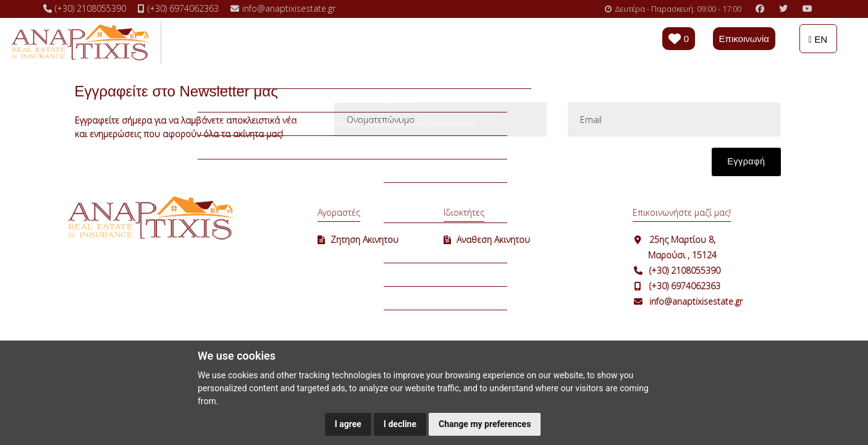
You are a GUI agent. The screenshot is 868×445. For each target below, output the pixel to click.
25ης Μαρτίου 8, (682, 239)
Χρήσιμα (423, 41)
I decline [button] (400, 424)
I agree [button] (348, 424)
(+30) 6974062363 (685, 286)
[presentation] (427, 168)
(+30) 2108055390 (685, 270)
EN (818, 39)
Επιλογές (364, 41)
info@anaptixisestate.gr (696, 301)
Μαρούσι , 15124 (682, 255)
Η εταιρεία (485, 41)
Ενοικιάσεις (299, 41)
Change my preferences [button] (485, 424)
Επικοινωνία (744, 39)
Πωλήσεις (232, 41)
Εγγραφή (746, 161)
